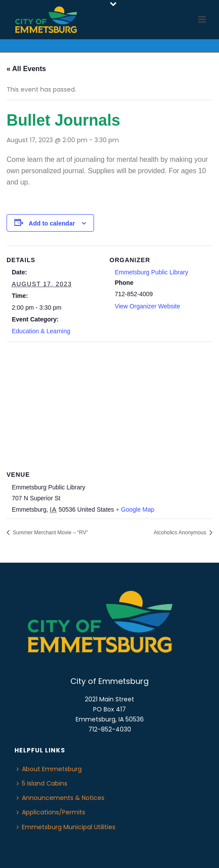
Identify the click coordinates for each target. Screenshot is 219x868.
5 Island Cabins (42, 783)
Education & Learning (41, 331)
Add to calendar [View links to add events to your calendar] (52, 223)
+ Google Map (135, 509)
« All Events (26, 69)
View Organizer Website (147, 306)
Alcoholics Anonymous (181, 533)
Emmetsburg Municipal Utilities (66, 827)
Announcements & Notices (61, 798)
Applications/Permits (51, 812)
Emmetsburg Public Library (151, 272)
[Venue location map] (109, 405)
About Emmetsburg (49, 769)
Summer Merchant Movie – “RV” (50, 533)
